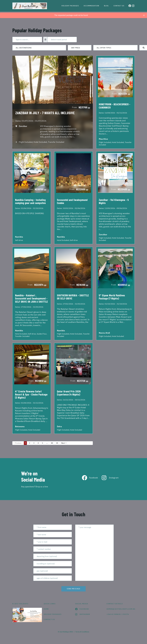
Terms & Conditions (82, 632)
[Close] (144, 15)
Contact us (119, 6)
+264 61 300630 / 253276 (118, 614)
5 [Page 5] (42, 443)
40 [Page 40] (52, 443)
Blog (106, 6)
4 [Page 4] (38, 443)
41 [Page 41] (57, 443)
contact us (49, 619)
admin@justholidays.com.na (121, 609)
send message (73, 589)
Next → (64, 443)
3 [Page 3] (34, 443)
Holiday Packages (70, 6)
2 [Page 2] (30, 443)
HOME (46, 609)
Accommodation (91, 6)
